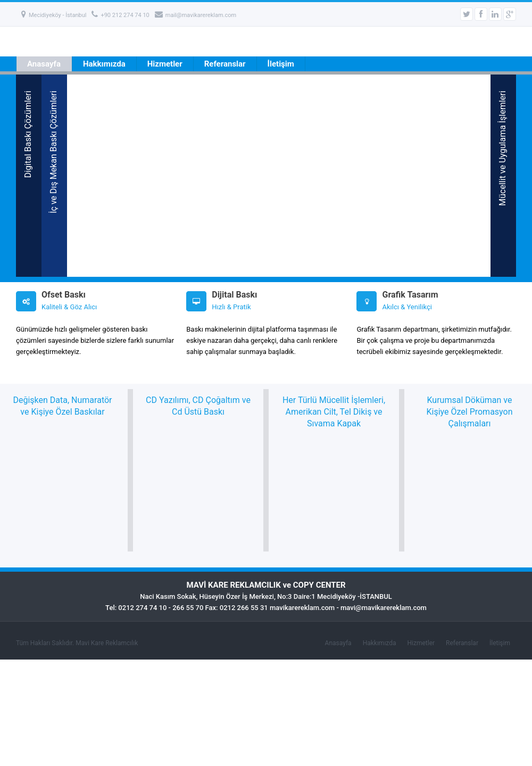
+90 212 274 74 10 (120, 15)
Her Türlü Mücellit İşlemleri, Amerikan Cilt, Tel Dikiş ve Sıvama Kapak (334, 412)
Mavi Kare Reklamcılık (107, 643)
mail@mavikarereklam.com (196, 15)
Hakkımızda (104, 64)
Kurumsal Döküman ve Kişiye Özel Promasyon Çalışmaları (469, 412)
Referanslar (225, 64)
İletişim (281, 64)
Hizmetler (165, 64)
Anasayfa (44, 64)
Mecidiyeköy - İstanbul (54, 15)
